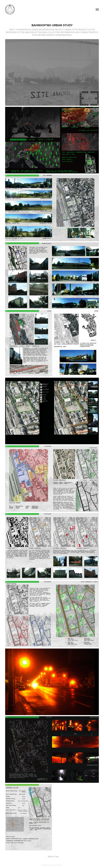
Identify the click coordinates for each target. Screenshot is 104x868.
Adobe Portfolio (57, 865)
